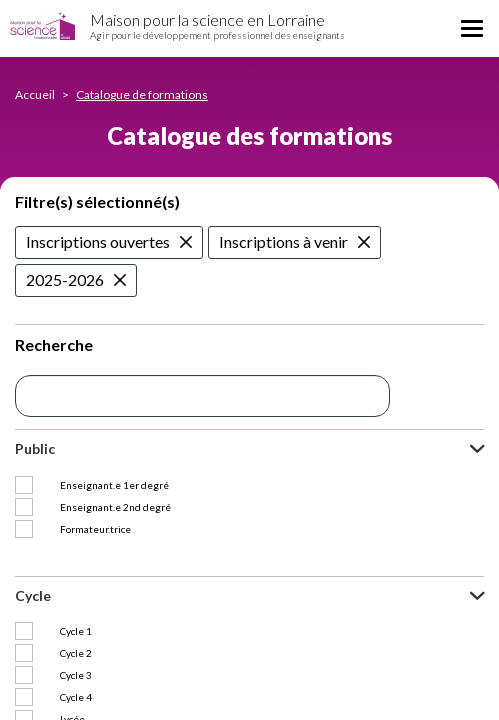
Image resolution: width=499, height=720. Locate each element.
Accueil (35, 94)
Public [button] (35, 448)
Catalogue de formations (142, 94)
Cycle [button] (33, 573)
